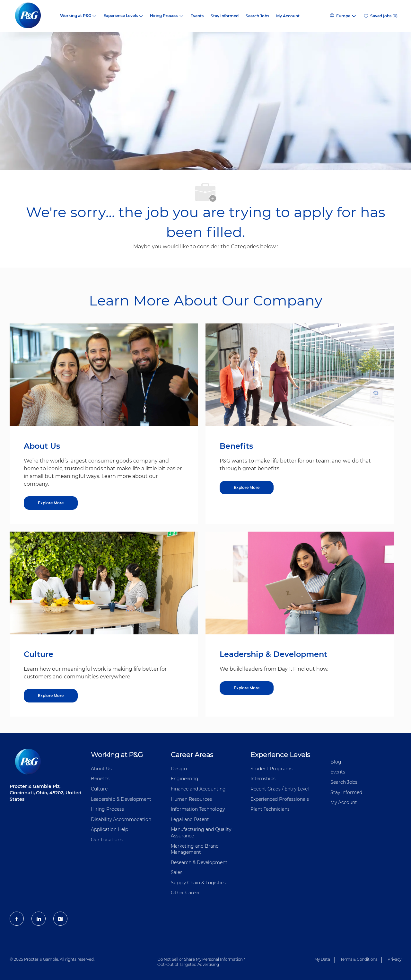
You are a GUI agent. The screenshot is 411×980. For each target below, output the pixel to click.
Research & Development (199, 862)
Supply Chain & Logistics (198, 883)
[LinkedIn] (39, 919)
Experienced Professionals (280, 799)
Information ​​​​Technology (198, 809)
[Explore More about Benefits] (247, 488)
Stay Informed (225, 16)
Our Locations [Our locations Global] (107, 840)
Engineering (185, 779)
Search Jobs (257, 16)
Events (197, 16)
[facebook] (17, 919)
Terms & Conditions (359, 959)
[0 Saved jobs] (381, 16)
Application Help (109, 829)
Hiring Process (107, 809)
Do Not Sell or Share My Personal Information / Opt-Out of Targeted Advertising (201, 962)
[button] (343, 16)
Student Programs (271, 769)
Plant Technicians (270, 809)
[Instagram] (60, 919)
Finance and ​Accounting (198, 789)
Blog (336, 762)
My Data (322, 959)
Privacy (394, 959)
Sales (177, 872)
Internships (263, 779)
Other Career (185, 893)
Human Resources (191, 799)
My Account (288, 16)
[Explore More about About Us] (51, 503)
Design (179, 769)
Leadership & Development (121, 799)
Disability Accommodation (121, 819)
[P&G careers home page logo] (31, 16)
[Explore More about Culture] (51, 696)
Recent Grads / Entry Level (280, 789)
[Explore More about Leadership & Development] (247, 688)
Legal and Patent (190, 819)
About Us (101, 769)
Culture (99, 789)
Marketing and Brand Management (195, 849)
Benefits (100, 779)
